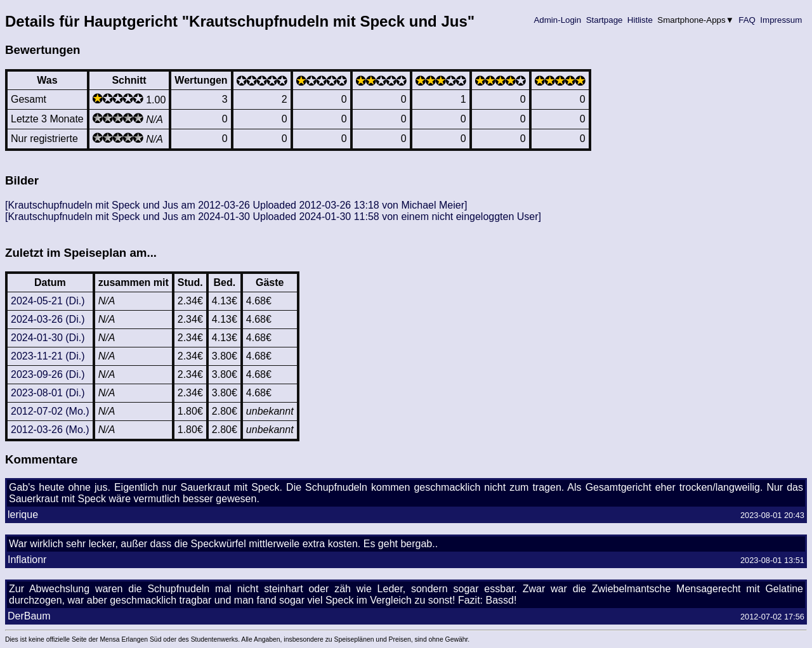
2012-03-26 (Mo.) (50, 430)
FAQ (747, 20)
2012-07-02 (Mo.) (50, 411)
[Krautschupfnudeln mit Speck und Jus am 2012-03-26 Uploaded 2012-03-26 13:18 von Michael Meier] (236, 205)
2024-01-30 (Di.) (48, 338)
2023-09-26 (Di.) (48, 374)
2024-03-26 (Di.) (48, 319)
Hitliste (640, 20)
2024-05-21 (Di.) (48, 301)
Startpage (604, 20)
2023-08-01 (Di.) (48, 393)
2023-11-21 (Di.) (48, 356)
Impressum (781, 20)
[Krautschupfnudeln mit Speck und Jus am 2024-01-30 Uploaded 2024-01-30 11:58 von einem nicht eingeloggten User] (273, 217)
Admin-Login (558, 20)
